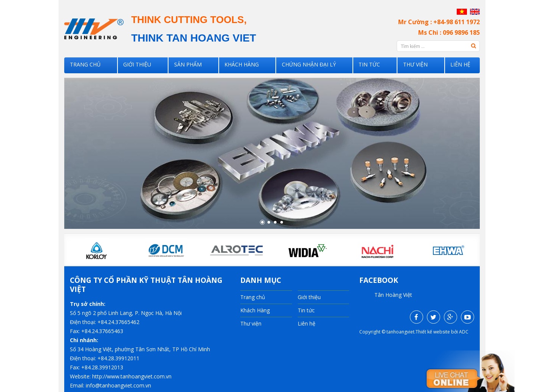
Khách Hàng (243, 65)
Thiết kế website (433, 332)
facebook (379, 280)
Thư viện (415, 65)
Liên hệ (459, 65)
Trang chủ (90, 65)
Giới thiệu (141, 65)
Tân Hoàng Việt (393, 295)
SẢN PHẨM (191, 65)
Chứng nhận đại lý (309, 65)
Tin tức (369, 65)
